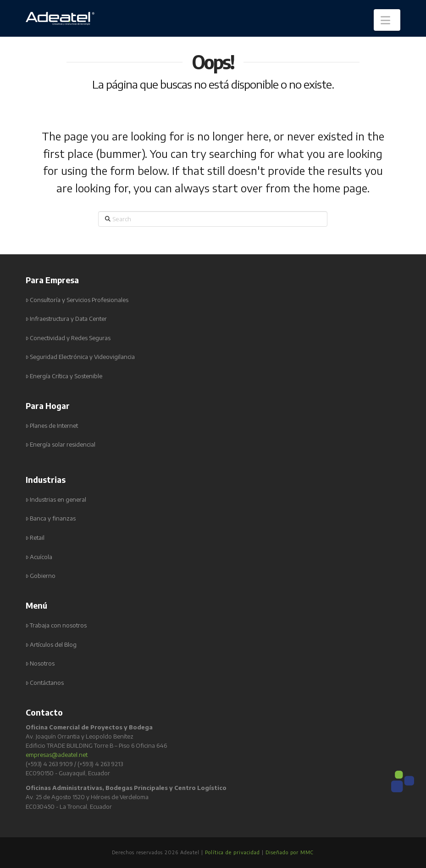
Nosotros (40, 664)
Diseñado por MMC (290, 852)
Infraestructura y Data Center (66, 319)
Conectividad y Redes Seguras (68, 338)
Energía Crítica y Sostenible (64, 376)
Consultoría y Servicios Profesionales (77, 300)
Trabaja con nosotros (56, 625)
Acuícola (39, 557)
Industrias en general (56, 500)
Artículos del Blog (51, 645)
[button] (387, 20)
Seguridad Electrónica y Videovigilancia (80, 357)
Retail (35, 538)
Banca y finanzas (51, 518)
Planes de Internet (52, 426)
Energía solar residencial (61, 445)
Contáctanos (45, 683)
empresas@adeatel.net (57, 755)
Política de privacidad (232, 852)
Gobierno (41, 576)
